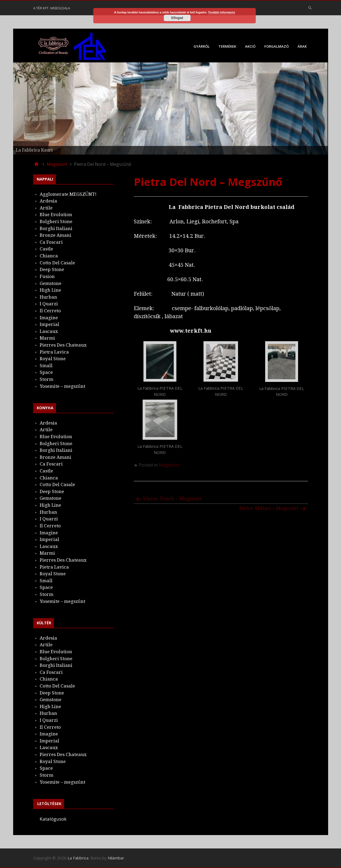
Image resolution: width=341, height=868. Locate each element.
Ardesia (48, 201)
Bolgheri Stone (56, 221)
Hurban (48, 297)
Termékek (227, 46)
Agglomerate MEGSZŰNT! (68, 194)
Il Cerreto (50, 311)
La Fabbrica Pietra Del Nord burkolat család (231, 207)
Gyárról (202, 46)
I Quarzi (49, 304)
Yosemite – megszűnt (62, 386)
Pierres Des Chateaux (63, 345)
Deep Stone (52, 269)
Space (46, 372)
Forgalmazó (277, 46)
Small (46, 366)
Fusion (47, 276)
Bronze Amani (55, 235)
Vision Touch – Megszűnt (173, 499)
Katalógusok (53, 819)
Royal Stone (53, 359)
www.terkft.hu (191, 331)
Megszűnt (169, 465)
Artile (46, 208)
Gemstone (51, 283)
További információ (222, 12)
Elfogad (177, 18)
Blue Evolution (56, 215)
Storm (47, 379)
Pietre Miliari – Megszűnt (269, 508)
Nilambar (116, 858)
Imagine (49, 318)
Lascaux (49, 331)
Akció (250, 46)
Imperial (49, 324)
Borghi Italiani (56, 228)
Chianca (49, 256)
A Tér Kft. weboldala (52, 8)
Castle (46, 249)
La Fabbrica (78, 858)
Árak (302, 46)
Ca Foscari (51, 242)
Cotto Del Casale (57, 263)
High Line (50, 290)
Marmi (47, 338)
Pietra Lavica (54, 352)
